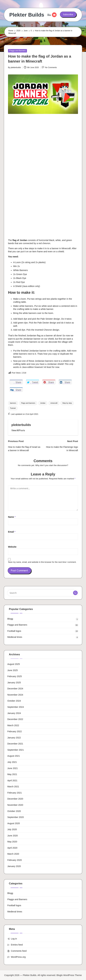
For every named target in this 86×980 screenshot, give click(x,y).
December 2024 (15, 689)
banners (13, 403)
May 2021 (12, 774)
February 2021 (15, 793)
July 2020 (12, 829)
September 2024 (16, 707)
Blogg (10, 619)
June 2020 (13, 836)
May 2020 (12, 842)
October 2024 (14, 701)
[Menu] (49, 15)
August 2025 (14, 664)
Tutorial (13, 408)
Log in (14, 939)
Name (12, 517)
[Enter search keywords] (43, 593)
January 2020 (14, 866)
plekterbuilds (21, 425)
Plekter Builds (27, 15)
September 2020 (16, 817)
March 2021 (13, 787)
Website (12, 547)
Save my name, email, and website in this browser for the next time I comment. (42, 562)
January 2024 (14, 713)
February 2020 (15, 860)
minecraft (54, 403)
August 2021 (14, 756)
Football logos (14, 631)
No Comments (49, 67)
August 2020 (14, 823)
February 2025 (15, 676)
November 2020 (15, 805)
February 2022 (15, 731)
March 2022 (13, 725)
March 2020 (13, 854)
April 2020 (12, 848)
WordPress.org (18, 957)
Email (12, 532)
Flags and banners (28, 403)
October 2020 (14, 811)
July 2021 (12, 762)
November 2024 (15, 695)
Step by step (67, 403)
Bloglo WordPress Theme (69, 975)
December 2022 (15, 719)
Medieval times (15, 637)
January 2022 (14, 738)
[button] (68, 14)
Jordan (43, 403)
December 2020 (15, 799)
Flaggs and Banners (17, 51)
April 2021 (12, 781)
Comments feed (19, 951)
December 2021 (15, 744)
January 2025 (14, 683)
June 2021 (13, 768)
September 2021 (16, 750)
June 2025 (13, 670)
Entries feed (17, 945)
